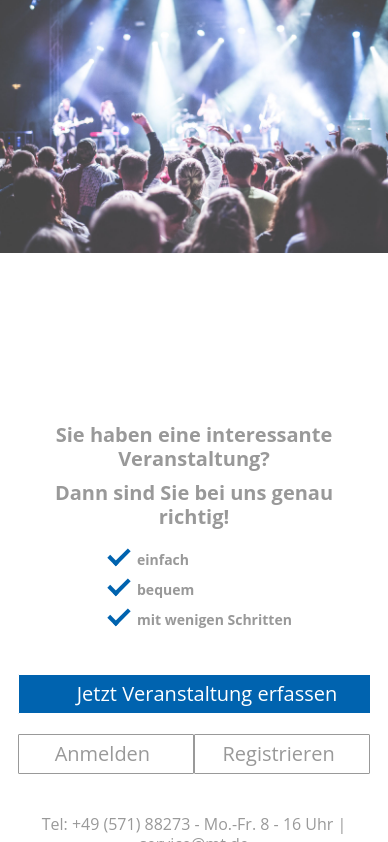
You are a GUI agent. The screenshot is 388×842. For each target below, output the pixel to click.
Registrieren (278, 753)
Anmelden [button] (102, 753)
